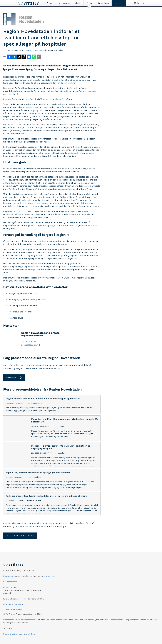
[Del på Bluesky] (29, 57)
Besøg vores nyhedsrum (20, 536)
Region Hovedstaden (35, 50)
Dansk (6, 634)
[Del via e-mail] (39, 57)
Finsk (34, 634)
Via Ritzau (50, 576)
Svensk (27, 634)
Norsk (20, 634)
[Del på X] (19, 57)
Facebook (16, 604)
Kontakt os (8, 576)
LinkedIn (7, 604)
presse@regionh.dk (31, 345)
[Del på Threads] (24, 57)
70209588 (31, 341)
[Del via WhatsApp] (34, 57)
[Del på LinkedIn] (14, 57)
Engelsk (13, 634)
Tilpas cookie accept (13, 609)
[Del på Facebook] (10, 57)
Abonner (14, 378)
